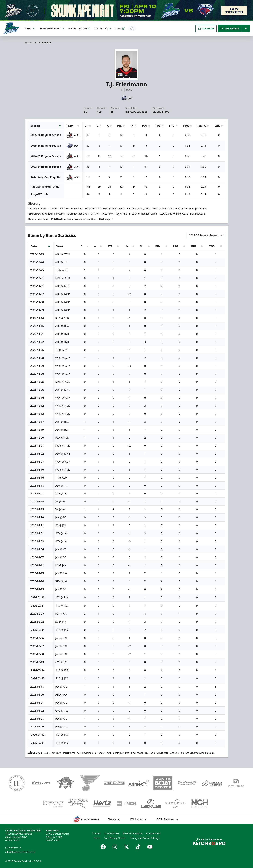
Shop (120, 28)
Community (103, 28)
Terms (97, 838)
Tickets (29, 28)
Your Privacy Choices (115, 838)
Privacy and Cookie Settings (145, 838)
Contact (97, 833)
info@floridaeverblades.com (20, 852)
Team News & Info (52, 28)
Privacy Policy (153, 833)
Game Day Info (79, 28)
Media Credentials (133, 833)
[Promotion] (126, 11)
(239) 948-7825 (13, 847)
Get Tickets (230, 28)
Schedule (206, 28)
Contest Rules (112, 833)
